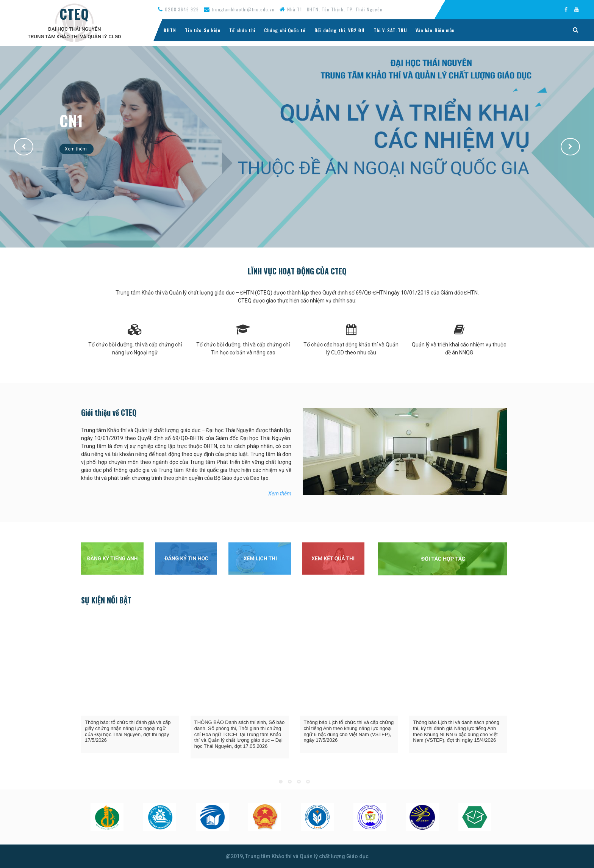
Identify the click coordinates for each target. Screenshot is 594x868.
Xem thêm (77, 149)
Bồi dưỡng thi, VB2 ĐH (340, 30)
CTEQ (74, 14)
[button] (24, 147)
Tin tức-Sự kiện (203, 30)
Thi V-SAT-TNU (390, 30)
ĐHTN (170, 30)
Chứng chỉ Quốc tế (285, 30)
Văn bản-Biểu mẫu (435, 30)
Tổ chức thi (242, 30)
